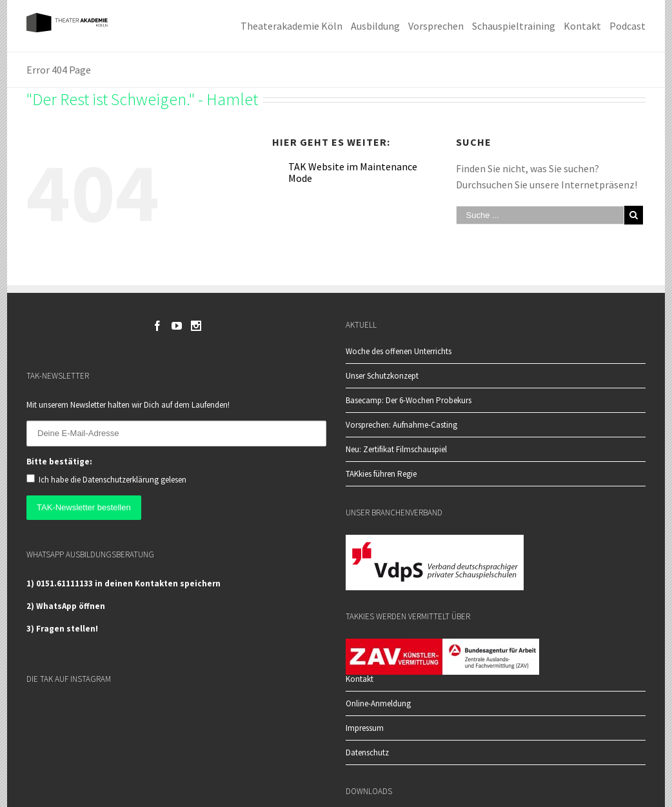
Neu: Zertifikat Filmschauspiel (396, 449)
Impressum (365, 728)
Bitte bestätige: (59, 462)
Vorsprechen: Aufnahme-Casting (401, 424)
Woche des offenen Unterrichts (399, 351)
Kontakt (360, 680)
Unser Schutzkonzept (382, 375)
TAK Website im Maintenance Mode (353, 172)
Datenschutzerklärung (121, 480)
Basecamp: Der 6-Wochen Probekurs (409, 400)
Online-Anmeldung (378, 703)
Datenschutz (367, 752)
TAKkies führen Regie (381, 473)
